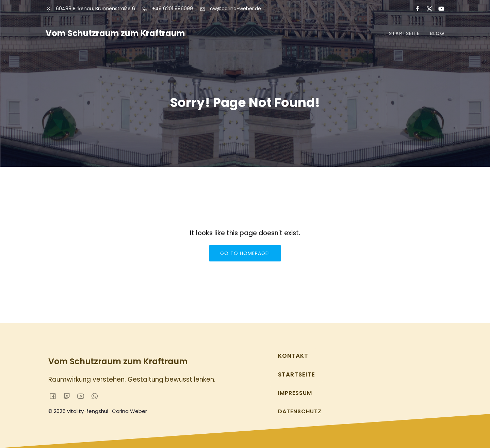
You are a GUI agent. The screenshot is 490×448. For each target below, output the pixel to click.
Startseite (404, 33)
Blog (437, 33)
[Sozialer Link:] (415, 9)
